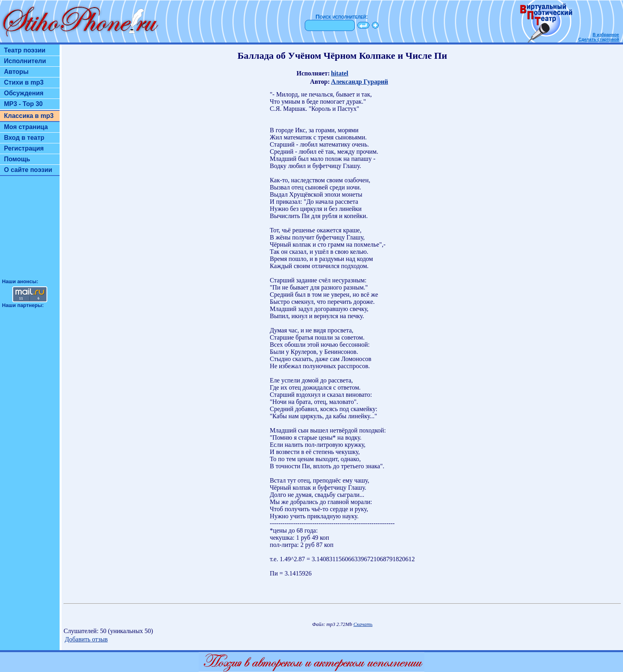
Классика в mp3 (29, 116)
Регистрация (24, 148)
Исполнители (25, 61)
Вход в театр (24, 138)
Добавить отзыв (86, 639)
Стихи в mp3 (24, 82)
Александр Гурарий (360, 82)
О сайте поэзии (28, 170)
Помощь (17, 159)
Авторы (16, 72)
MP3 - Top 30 (23, 104)
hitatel (340, 73)
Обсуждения (24, 93)
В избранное (606, 35)
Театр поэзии (25, 50)
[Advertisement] (30, 231)
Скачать (363, 624)
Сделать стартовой (599, 39)
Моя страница (26, 127)
